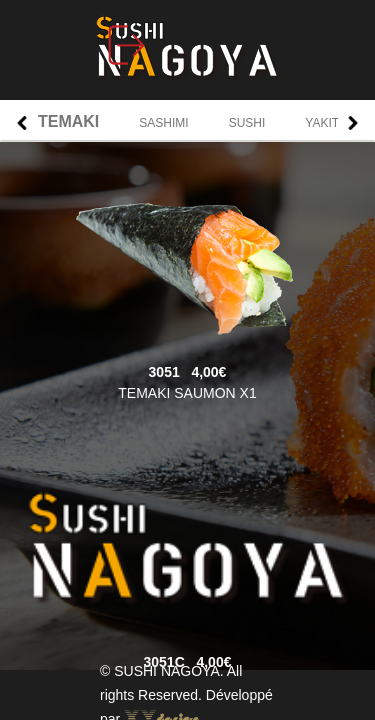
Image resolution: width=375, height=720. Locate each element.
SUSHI (247, 123)
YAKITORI (332, 123)
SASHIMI (163, 123)
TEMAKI (68, 121)
